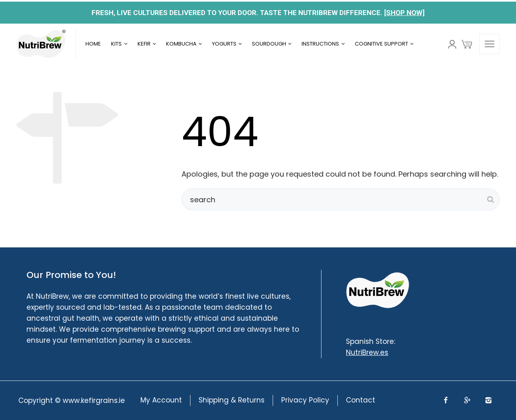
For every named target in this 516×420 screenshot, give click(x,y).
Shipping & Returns (232, 400)
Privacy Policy (305, 400)
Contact (361, 400)
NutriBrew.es (367, 352)
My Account (161, 400)
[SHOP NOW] (404, 13)
